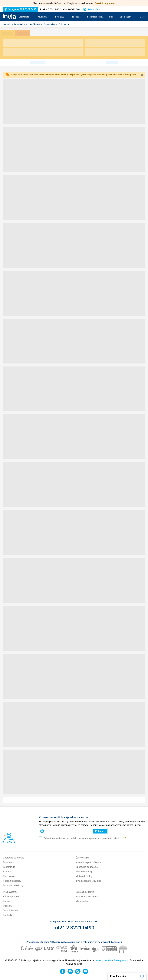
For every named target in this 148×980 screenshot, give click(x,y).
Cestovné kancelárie (14, 858)
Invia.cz (99, 960)
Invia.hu (108, 960)
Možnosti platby (84, 876)
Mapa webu (82, 901)
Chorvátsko (49, 24)
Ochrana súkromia (85, 892)
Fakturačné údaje (84, 872)
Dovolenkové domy (13, 886)
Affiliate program (12, 897)
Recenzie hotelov (95, 17)
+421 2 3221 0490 (74, 928)
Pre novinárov (10, 892)
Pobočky (8, 906)
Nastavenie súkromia (87, 897)
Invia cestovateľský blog (88, 881)
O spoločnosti (10, 910)
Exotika (7, 872)
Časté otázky (82, 858)
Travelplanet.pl (121, 960)
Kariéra (7, 901)
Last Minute (34, 24)
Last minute (9, 867)
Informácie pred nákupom (89, 862)
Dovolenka (20, 24)
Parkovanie (9, 876)
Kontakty (8, 915)
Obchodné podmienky (87, 867)
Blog (111, 17)
